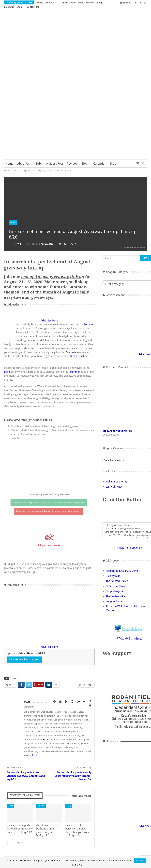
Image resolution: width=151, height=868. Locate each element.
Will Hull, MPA (105, 482)
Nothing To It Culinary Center (114, 567)
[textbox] (120, 280)
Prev (11, 852)
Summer (20, 397)
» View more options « (120, 543)
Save (40, 688)
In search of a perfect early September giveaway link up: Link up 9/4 (65, 783)
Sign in (125, 3)
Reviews (90, 3)
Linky (13, 218)
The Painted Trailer (108, 577)
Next (20, 852)
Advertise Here (45, 389)
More (101, 3)
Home (40, 3)
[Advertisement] (45, 616)
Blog (84, 159)
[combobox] (120, 278)
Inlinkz (75, 371)
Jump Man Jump (106, 587)
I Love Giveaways (107, 582)
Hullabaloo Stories (107, 477)
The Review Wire (106, 592)
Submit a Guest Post (72, 3)
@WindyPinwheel (120, 634)
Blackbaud (48, 747)
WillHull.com (73, 763)
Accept (140, 861)
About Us (51, 3)
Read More (76, 865)
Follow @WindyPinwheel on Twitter (120, 622)
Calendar (99, 159)
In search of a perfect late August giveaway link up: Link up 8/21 (23, 783)
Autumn (38, 813)
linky (14, 682)
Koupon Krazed (106, 597)
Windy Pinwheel (70, 429)
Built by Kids (104, 572)
